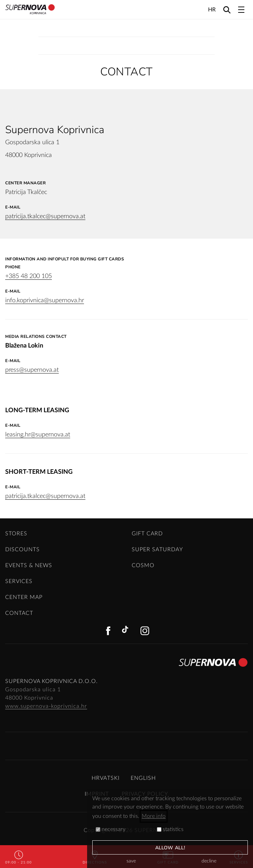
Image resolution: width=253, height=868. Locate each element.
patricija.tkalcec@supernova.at (45, 216)
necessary (111, 829)
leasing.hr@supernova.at (38, 435)
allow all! (170, 848)
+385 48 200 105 (29, 276)
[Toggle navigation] (241, 10)
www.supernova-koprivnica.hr (46, 706)
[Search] (227, 10)
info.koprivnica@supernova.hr (45, 301)
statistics (170, 829)
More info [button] (154, 816)
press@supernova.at (32, 370)
